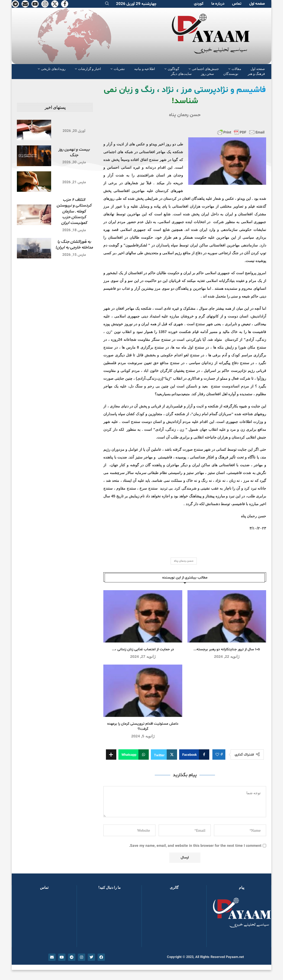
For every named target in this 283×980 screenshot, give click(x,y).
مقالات (236, 69)
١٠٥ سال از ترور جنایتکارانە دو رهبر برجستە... (227, 649)
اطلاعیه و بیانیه (145, 69)
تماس (237, 4)
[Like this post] (217, 755)
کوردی (199, 4)
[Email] (25, 4)
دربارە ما (218, 4)
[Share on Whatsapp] (134, 755)
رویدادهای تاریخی (53, 69)
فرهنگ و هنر (256, 74)
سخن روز (207, 74)
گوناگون (173, 69)
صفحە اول (257, 4)
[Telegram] (15, 4)
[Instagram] (45, 4)
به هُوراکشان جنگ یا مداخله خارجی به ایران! (74, 245)
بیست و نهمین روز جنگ (74, 152)
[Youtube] (35, 4)
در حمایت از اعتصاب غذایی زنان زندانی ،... (143, 649)
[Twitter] (55, 4)
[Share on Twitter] (164, 755)
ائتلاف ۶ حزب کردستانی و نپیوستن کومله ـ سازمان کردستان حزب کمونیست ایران (74, 211)
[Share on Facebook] (194, 755)
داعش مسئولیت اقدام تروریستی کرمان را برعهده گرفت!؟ (143, 726)
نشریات (119, 69)
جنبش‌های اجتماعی (205, 69)
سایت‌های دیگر (181, 74)
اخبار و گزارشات (90, 69)
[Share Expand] (111, 755)
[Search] (107, 4)
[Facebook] (65, 4)
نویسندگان (231, 74)
